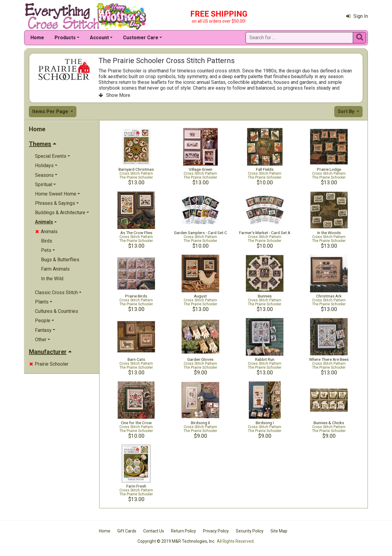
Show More (114, 95)
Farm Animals (55, 269)
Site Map (279, 531)
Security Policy (250, 531)
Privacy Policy (216, 531)
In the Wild (52, 279)
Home (37, 38)
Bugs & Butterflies (60, 260)
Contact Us (154, 531)
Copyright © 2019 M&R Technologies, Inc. (176, 541)
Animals (46, 232)
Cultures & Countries (57, 311)
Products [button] (65, 38)
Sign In (357, 16)
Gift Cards (127, 531)
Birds (47, 241)
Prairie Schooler (49, 364)
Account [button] (99, 38)
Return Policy (183, 531)
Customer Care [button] (141, 38)
